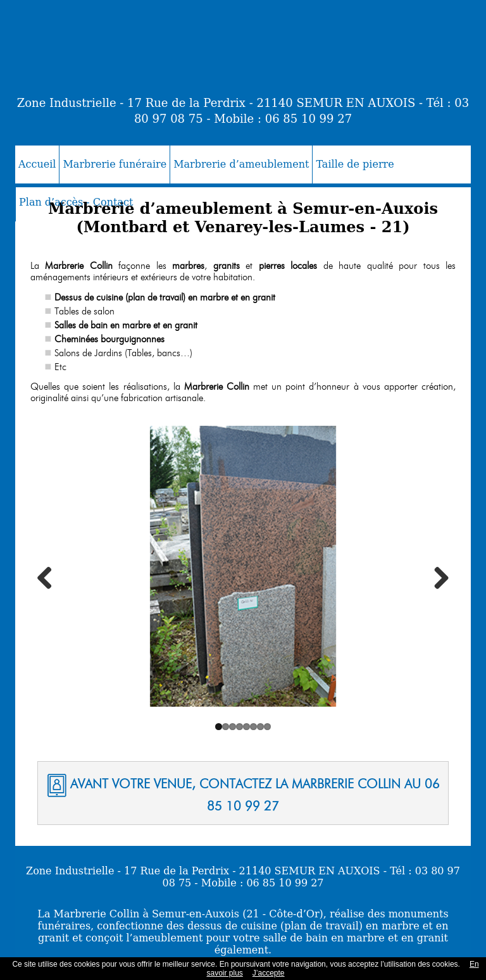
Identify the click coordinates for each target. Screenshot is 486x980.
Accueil (37, 164)
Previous (49, 578)
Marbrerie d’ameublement (241, 164)
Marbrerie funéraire (115, 164)
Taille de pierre (355, 164)
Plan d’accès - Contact (76, 202)
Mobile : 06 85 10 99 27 (283, 119)
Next (437, 578)
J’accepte (269, 973)
